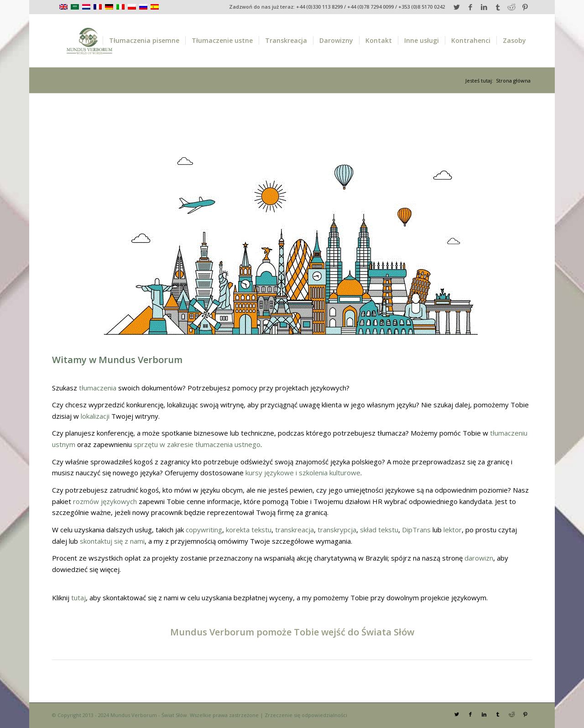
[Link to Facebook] (470, 7)
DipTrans (416, 530)
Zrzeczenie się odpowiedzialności (306, 715)
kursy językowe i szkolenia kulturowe (303, 473)
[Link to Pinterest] (525, 7)
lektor (453, 530)
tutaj (78, 598)
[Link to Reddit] (511, 7)
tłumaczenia (98, 388)
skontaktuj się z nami (112, 541)
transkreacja (295, 530)
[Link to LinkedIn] (484, 7)
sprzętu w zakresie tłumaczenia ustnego (197, 444)
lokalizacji (95, 416)
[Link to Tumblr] (498, 7)
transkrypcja (337, 530)
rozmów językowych (105, 501)
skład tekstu (379, 530)
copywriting (204, 530)
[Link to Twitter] (456, 7)
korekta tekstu (249, 530)
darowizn (479, 558)
